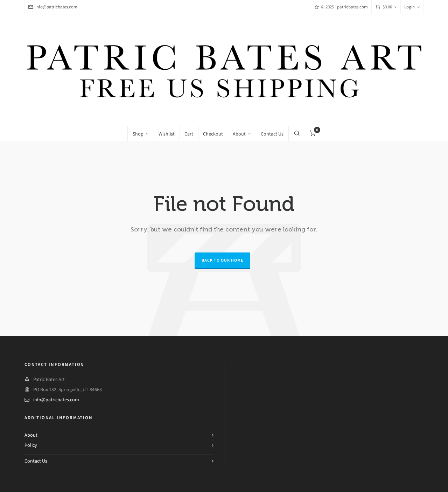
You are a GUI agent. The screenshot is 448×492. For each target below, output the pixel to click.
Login (412, 7)
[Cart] (386, 7)
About (31, 435)
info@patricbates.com (53, 7)
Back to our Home (222, 260)
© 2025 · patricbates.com (341, 7)
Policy (31, 445)
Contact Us (36, 461)
